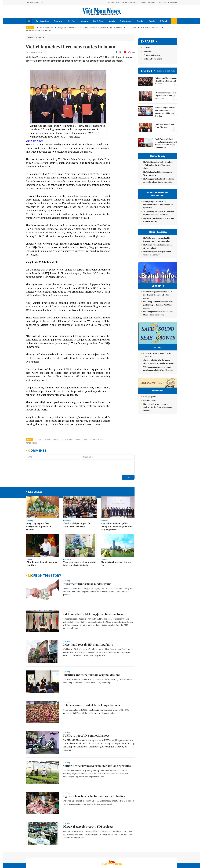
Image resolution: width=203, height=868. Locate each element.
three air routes (97, 440)
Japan (38, 440)
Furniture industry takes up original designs (91, 657)
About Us (162, 3)
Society (85, 21)
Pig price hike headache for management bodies (94, 778)
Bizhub (143, 3)
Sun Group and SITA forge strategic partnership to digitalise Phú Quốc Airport (158, 310)
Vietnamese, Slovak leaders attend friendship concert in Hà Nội (166, 81)
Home (30, 38)
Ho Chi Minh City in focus (151, 28)
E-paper (148, 42)
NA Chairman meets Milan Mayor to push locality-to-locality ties (166, 96)
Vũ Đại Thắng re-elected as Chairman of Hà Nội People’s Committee (159, 213)
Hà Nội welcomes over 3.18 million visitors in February (157, 253)
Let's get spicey (149, 422)
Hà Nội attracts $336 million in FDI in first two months (159, 220)
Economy (58, 21)
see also (35, 474)
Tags (29, 440)
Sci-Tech (72, 21)
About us (139, 854)
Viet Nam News (34, 141)
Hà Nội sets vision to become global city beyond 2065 (158, 246)
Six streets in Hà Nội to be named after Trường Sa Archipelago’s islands (159, 371)
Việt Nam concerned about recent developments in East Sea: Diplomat (158, 378)
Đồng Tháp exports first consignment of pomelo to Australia (38, 509)
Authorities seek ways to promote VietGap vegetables (97, 748)
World (152, 21)
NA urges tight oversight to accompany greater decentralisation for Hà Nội (158, 205)
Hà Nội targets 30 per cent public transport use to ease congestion (157, 239)
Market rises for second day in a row (116, 546)
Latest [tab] (147, 71)
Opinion (140, 21)
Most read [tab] (166, 71)
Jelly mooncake (150, 426)
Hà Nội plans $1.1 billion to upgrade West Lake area (158, 173)
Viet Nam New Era (47, 28)
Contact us (150, 854)
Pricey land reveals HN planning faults (88, 627)
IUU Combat (132, 28)
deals (85, 440)
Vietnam (47, 440)
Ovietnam (152, 3)
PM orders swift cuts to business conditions (41, 546)
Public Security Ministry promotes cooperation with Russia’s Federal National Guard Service (166, 143)
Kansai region (32, 443)
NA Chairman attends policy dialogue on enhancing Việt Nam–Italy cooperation (117, 509)
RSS (176, 854)
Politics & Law (42, 21)
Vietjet (56, 440)
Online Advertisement (153, 59)
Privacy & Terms (165, 854)
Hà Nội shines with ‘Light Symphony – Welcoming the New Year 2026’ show (158, 165)
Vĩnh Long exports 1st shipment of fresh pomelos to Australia (80, 546)
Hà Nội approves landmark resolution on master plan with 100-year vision (159, 180)
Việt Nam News (102, 12)
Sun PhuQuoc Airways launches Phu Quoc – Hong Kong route (158, 319)
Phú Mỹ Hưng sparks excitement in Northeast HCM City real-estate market (158, 300)
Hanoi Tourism (116, 28)
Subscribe (148, 51)
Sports (112, 21)
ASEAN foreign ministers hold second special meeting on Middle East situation (165, 112)
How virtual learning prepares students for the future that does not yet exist (158, 432)
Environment (126, 21)
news (78, 440)
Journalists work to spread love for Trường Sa (158, 364)
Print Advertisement (152, 55)
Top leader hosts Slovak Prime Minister (164, 126)
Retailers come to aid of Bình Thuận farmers (91, 687)
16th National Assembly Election (38, 30)
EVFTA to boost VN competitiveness (86, 718)
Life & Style (98, 21)
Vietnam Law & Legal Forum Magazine (123, 3)
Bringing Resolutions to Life (68, 28)
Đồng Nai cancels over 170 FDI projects (88, 809)
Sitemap (129, 854)
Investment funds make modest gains (87, 566)
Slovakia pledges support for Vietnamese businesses (77, 507)
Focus (30, 28)
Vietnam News (67, 440)
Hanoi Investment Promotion (95, 28)
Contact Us (173, 3)
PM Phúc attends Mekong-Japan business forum (94, 596)
